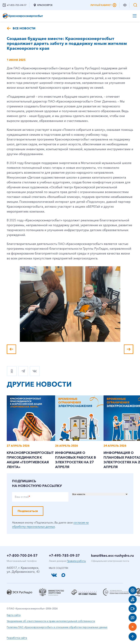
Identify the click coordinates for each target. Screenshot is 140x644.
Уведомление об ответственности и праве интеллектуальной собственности (51, 621)
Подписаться (28, 511)
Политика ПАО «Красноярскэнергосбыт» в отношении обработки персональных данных (57, 627)
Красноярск (43, 5)
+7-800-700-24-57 (22, 556)
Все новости (24, 28)
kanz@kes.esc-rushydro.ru (112, 556)
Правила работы (76, 561)
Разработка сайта (17, 638)
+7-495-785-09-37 (64, 556)
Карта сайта (14, 615)
